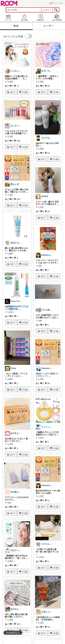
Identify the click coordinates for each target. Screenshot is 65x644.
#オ (17, 441)
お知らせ (41, 18)
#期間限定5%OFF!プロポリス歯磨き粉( (17, 308)
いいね (25, 92)
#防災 (53, 374)
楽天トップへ (56, 3)
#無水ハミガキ (43, 374)
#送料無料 (47, 620)
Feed (8, 18)
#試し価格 (10, 614)
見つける (24, 18)
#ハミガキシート (47, 375)
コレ (12, 92)
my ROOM (57, 18)
